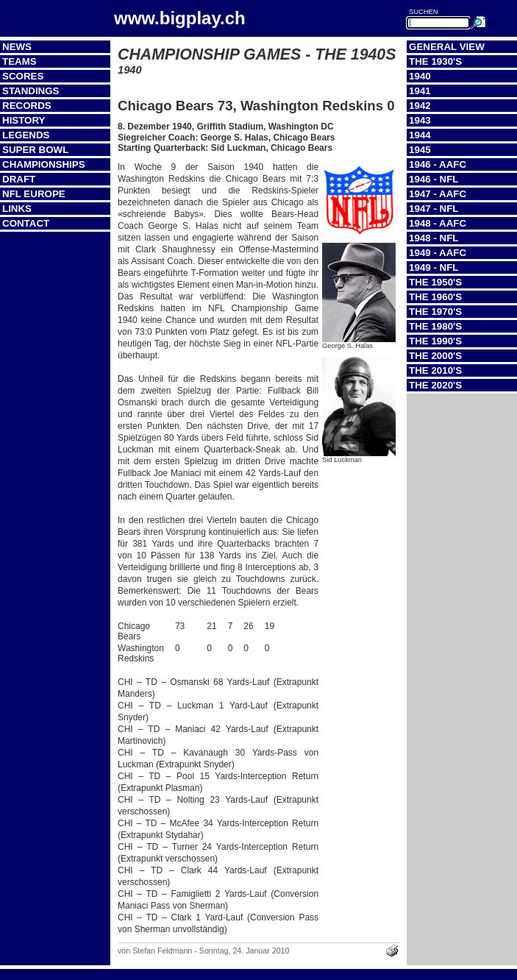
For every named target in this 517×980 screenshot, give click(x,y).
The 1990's (435, 341)
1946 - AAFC (438, 164)
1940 (420, 76)
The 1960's (435, 297)
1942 (420, 106)
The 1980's (435, 326)
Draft (19, 179)
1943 (420, 120)
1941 (420, 91)
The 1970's (435, 312)
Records (27, 106)
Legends (26, 135)
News (17, 47)
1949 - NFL (434, 267)
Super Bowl (35, 150)
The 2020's (435, 385)
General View (447, 47)
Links (17, 209)
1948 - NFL (434, 238)
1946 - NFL (434, 179)
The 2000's (435, 356)
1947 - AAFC (438, 194)
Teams (19, 61)
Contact (26, 223)
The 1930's (435, 61)
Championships (44, 164)
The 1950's (435, 282)
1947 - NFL (434, 209)
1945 (420, 150)
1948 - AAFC (438, 223)
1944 (420, 135)
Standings (31, 91)
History (24, 120)
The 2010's (435, 370)
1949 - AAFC (438, 253)
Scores (23, 76)
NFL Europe (34, 194)
